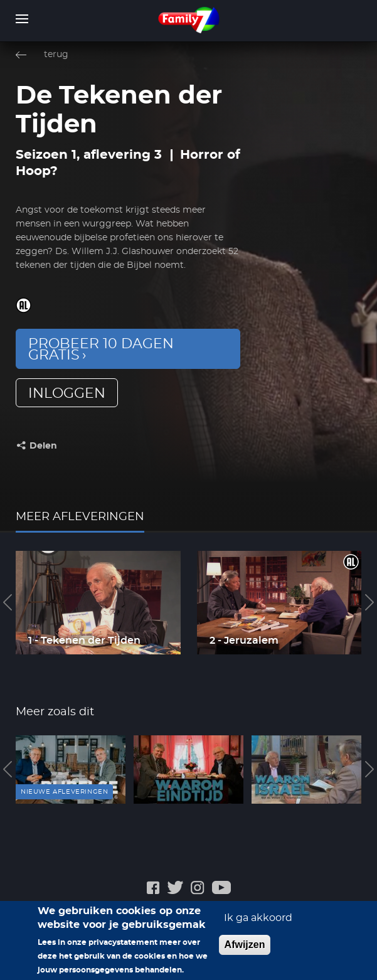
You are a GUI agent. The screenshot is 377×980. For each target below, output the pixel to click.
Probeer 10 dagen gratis (101, 349)
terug (56, 55)
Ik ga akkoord (258, 924)
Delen (43, 446)
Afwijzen (245, 951)
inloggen (67, 393)
